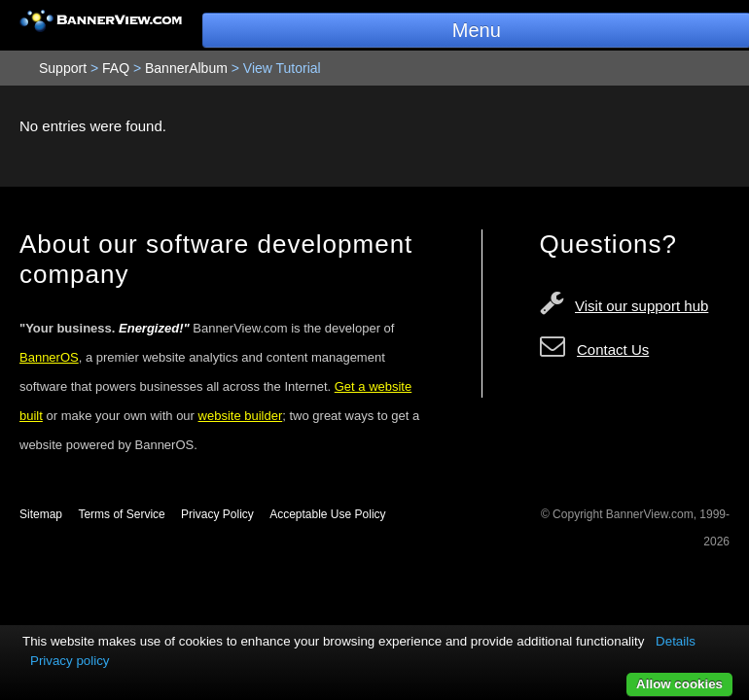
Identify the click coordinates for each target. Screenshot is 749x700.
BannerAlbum (186, 68)
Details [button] (676, 641)
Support (63, 68)
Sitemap (41, 514)
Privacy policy (70, 661)
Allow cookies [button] (679, 684)
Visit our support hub (642, 306)
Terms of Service (121, 514)
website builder (241, 416)
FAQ (116, 68)
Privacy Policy (217, 514)
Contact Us (613, 350)
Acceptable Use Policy (327, 514)
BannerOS (49, 357)
